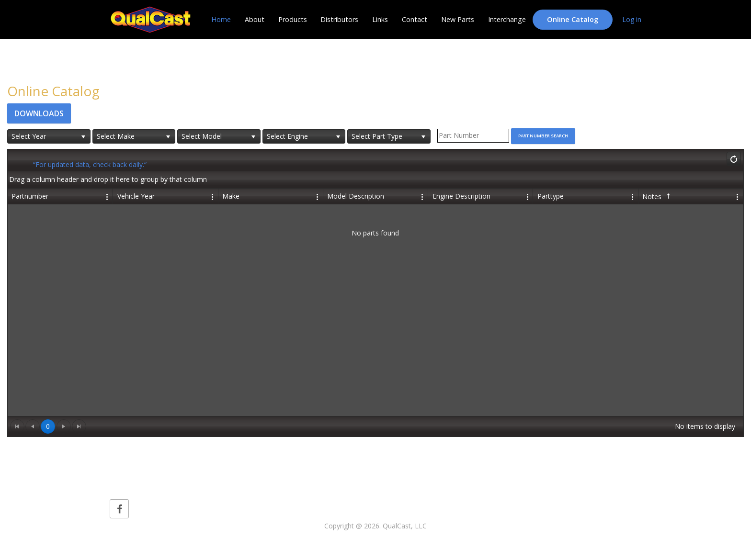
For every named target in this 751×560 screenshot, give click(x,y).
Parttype (551, 196)
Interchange (507, 19)
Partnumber (30, 196)
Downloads (39, 113)
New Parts (458, 19)
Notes (657, 196)
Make (231, 196)
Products (293, 19)
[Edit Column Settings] (108, 196)
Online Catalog (573, 19)
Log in (632, 19)
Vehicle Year (136, 196)
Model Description (356, 196)
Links (380, 19)
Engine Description (461, 196)
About (255, 19)
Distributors (339, 19)
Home (221, 19)
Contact (415, 19)
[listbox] (49, 136)
